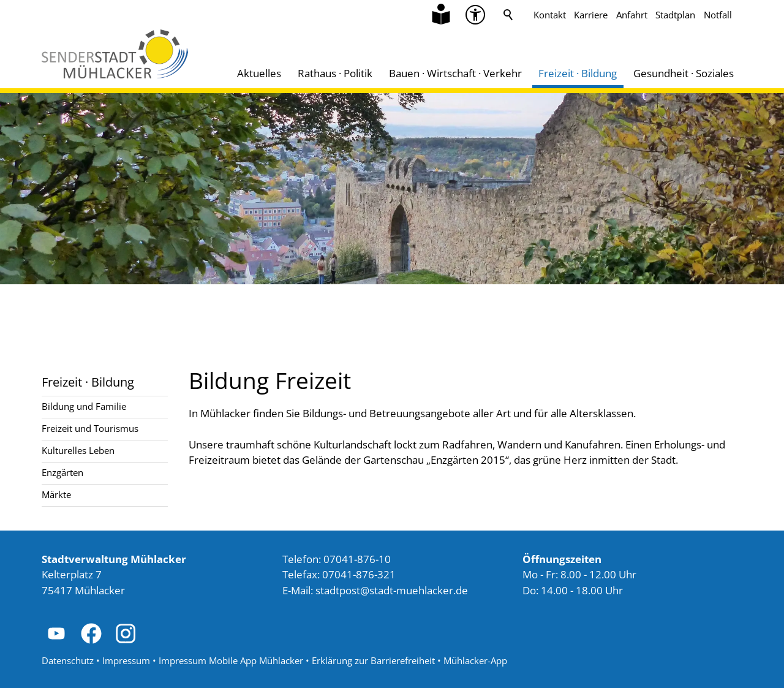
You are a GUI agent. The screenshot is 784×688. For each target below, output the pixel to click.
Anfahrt (632, 15)
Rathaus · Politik (335, 73)
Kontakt (550, 15)
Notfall (718, 15)
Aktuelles (259, 73)
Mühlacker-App (475, 660)
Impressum (126, 660)
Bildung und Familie (84, 406)
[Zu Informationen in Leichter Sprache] (441, 15)
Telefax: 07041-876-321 (339, 574)
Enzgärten (62, 472)
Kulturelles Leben (78, 450)
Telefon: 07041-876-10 (337, 559)
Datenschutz (68, 660)
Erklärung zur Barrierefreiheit (373, 660)
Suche (508, 15)
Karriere (591, 15)
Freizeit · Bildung (578, 73)
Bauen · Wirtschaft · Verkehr (455, 73)
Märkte (56, 494)
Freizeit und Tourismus (90, 428)
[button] (56, 633)
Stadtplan (675, 15)
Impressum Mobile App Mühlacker (231, 660)
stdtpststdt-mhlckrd (392, 590)
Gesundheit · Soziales (684, 73)
